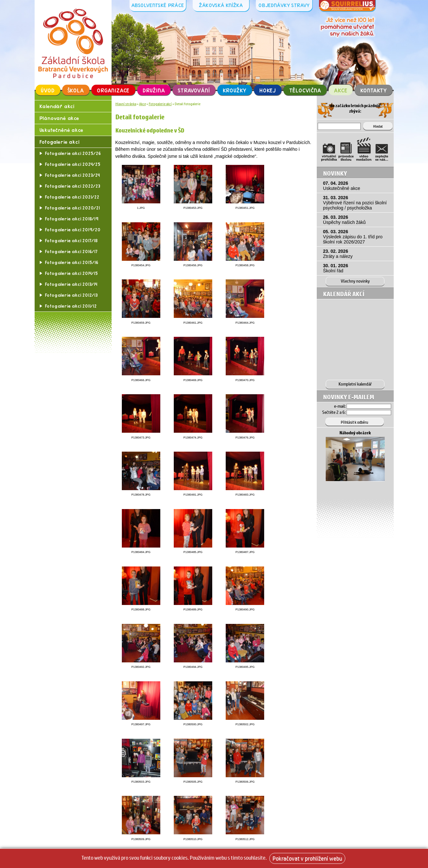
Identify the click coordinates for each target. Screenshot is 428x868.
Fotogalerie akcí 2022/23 (73, 187)
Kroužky (235, 90)
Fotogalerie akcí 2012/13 (71, 296)
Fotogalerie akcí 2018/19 (72, 220)
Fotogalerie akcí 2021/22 (72, 198)
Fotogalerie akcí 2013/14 (71, 285)
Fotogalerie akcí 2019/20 (73, 231)
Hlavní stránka (126, 104)
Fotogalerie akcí (60, 143)
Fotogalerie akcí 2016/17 (71, 253)
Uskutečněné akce (62, 131)
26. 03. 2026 (357, 219)
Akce (341, 90)
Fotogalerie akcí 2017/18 (71, 242)
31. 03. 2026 (357, 202)
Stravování (194, 90)
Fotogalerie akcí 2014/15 (71, 275)
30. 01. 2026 (357, 268)
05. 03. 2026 (357, 236)
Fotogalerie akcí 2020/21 (72, 209)
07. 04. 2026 (357, 185)
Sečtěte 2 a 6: (334, 410)
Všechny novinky (355, 280)
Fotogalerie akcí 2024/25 (73, 166)
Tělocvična (305, 90)
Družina (154, 90)
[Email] (369, 404)
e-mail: (340, 404)
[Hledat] (345, 126)
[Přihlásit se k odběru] (355, 420)
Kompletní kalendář (355, 383)
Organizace (113, 90)
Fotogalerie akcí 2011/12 (71, 307)
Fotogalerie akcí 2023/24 (72, 176)
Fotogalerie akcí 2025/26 (73, 155)
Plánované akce (59, 119)
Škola (76, 90)
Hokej (268, 90)
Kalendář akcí (57, 106)
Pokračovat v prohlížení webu (307, 858)
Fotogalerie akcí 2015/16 (72, 264)
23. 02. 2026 (357, 253)
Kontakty (374, 90)
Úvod (48, 90)
